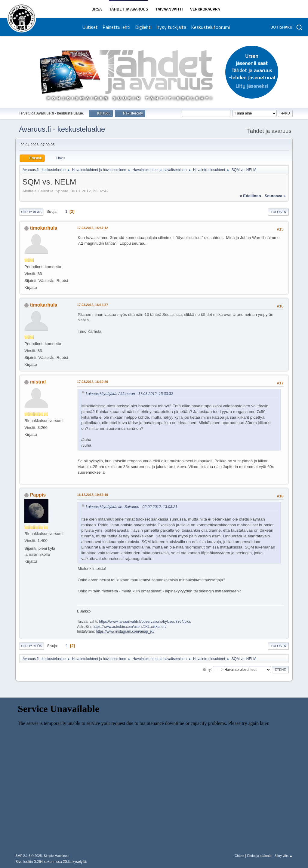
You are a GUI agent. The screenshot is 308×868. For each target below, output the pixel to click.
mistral (38, 382)
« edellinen (250, 196)
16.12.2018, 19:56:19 (92, 495)
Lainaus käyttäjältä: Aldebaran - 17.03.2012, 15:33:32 (129, 394)
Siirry (206, 669)
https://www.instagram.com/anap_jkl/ (125, 631)
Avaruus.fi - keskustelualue (62, 129)
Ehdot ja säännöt (259, 856)
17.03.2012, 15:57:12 (92, 228)
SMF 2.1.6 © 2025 (29, 856)
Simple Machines (56, 856)
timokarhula (44, 228)
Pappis (38, 495)
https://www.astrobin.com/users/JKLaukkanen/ (129, 627)
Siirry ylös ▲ (283, 856)
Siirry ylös (32, 646)
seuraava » (275, 196)
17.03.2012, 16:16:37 (92, 305)
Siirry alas (31, 212)
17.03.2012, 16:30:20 (92, 382)
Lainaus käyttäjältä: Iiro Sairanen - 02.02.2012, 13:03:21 (131, 507)
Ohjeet (239, 856)
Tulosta (278, 212)
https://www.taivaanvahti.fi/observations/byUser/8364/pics (145, 622)
